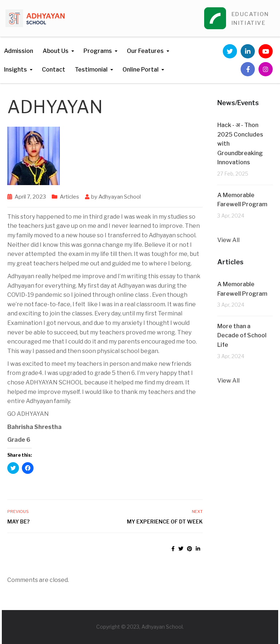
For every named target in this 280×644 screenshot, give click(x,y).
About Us (56, 51)
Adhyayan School (120, 197)
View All (228, 240)
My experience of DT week (165, 522)
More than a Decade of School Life (242, 336)
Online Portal (141, 70)
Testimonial (91, 70)
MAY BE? (18, 522)
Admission (19, 51)
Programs (98, 51)
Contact (54, 70)
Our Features (145, 51)
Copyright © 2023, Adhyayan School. (140, 627)
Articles (69, 197)
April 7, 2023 (30, 197)
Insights (15, 70)
